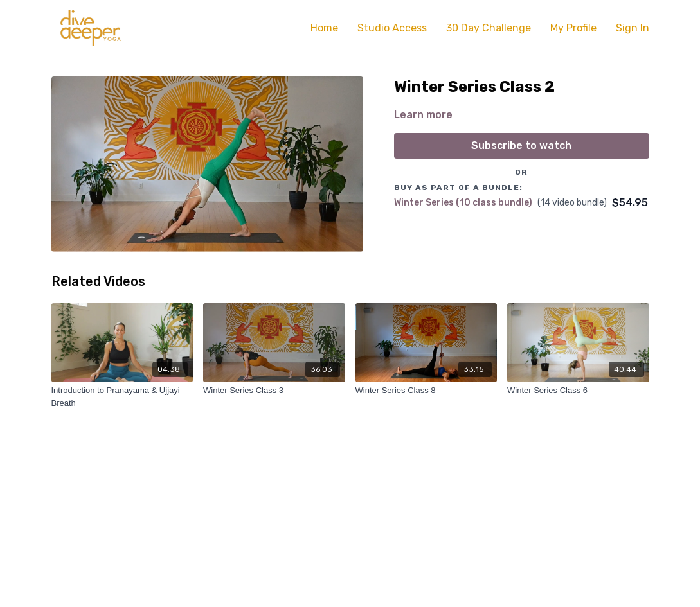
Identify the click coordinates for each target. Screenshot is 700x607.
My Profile (573, 28)
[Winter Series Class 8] (426, 391)
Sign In (633, 28)
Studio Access (392, 28)
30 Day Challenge (489, 28)
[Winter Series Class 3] (274, 391)
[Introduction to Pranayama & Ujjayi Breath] (122, 397)
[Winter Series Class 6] (578, 391)
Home (324, 28)
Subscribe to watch (521, 145)
